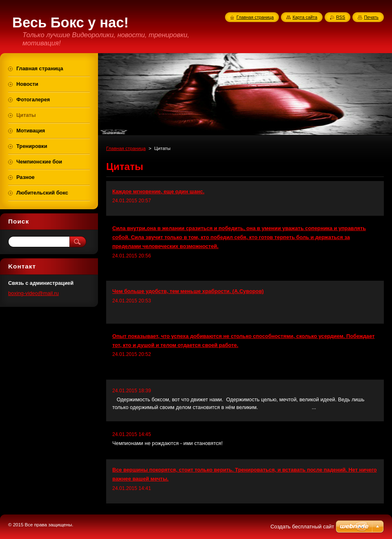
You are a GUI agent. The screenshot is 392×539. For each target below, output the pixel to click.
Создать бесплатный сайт (302, 527)
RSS (341, 17)
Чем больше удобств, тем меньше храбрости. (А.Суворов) (188, 291)
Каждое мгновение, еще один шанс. (158, 191)
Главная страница (126, 148)
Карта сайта (305, 17)
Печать (371, 17)
